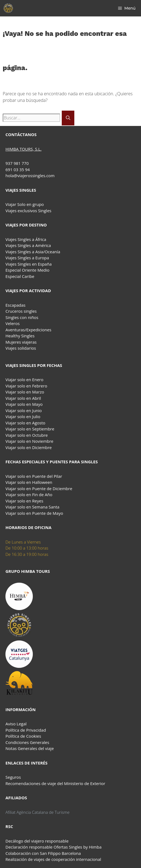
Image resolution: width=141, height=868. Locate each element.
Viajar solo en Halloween (29, 482)
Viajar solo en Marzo (25, 392)
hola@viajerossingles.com (30, 176)
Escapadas (15, 305)
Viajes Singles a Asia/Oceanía (33, 252)
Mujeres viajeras (21, 342)
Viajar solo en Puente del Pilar (34, 476)
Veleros (13, 323)
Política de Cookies (23, 736)
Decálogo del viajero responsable (37, 841)
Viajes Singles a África (26, 239)
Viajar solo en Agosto (25, 423)
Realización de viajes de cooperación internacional (53, 859)
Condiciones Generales (27, 742)
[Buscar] (68, 118)
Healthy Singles (20, 336)
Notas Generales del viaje (30, 748)
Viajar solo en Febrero (26, 386)
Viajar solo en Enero (24, 380)
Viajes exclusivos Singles (28, 211)
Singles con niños (22, 317)
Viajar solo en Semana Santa (32, 507)
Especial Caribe (20, 276)
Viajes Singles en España (29, 264)
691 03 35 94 (18, 169)
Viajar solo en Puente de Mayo (34, 513)
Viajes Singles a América (28, 245)
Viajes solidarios (21, 348)
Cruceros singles (21, 311)
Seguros (13, 777)
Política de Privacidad (26, 730)
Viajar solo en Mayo (24, 404)
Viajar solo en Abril (23, 398)
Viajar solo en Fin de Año (29, 495)
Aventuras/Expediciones (28, 330)
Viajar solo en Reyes (24, 501)
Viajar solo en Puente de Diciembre (39, 488)
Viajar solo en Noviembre (29, 441)
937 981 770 (17, 163)
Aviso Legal (16, 724)
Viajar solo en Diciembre (29, 447)
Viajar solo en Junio (24, 410)
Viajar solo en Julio (23, 416)
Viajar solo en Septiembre (30, 429)
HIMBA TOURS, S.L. (23, 149)
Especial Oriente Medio (27, 270)
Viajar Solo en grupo (25, 204)
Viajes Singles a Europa (27, 258)
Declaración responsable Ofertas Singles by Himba (53, 847)
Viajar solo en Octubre (27, 435)
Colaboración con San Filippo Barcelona (43, 853)
